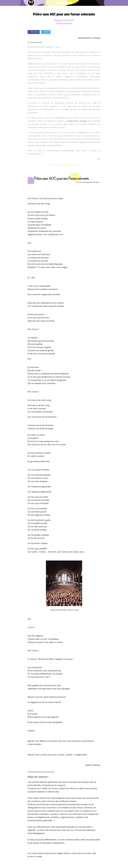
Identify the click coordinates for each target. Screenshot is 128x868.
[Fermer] (3, 3)
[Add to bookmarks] (94, 32)
